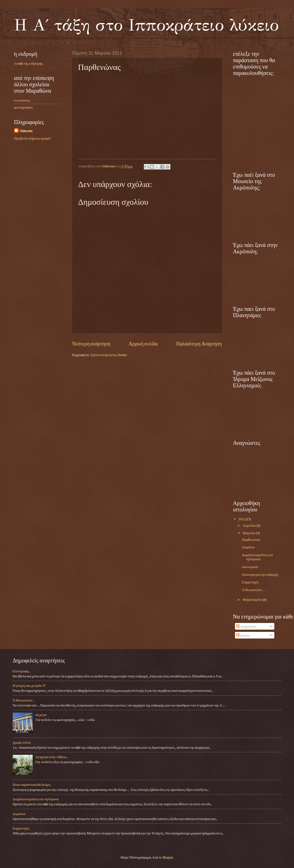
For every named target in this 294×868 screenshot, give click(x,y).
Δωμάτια (248, 547)
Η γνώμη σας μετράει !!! (29, 685)
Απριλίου (250, 525)
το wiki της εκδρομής (29, 63)
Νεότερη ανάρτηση (91, 343)
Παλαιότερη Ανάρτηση (199, 343)
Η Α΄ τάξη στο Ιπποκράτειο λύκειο (146, 25)
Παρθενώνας (251, 539)
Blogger (168, 857)
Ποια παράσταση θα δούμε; (32, 784)
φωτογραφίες (24, 107)
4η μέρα (41, 715)
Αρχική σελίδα (143, 343)
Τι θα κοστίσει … (253, 590)
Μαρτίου (249, 533)
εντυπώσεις (22, 100)
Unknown (26, 131)
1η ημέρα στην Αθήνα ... (52, 757)
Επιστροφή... (21, 671)
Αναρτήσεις (246, 626)
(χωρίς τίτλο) (22, 742)
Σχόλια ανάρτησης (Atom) (108, 355)
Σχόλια (243, 635)
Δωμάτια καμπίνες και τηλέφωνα (258, 557)
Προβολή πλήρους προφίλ (32, 138)
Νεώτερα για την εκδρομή (260, 574)
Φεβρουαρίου (253, 599)
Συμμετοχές (250, 582)
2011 (242, 519)
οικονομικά (250, 567)
